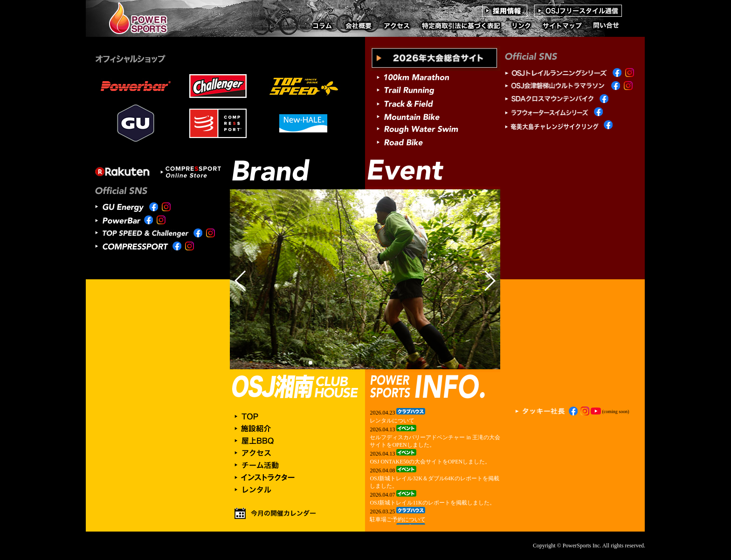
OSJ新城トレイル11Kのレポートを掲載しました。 (432, 503)
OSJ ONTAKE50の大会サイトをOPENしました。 (430, 462)
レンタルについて (392, 421)
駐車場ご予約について (398, 519)
